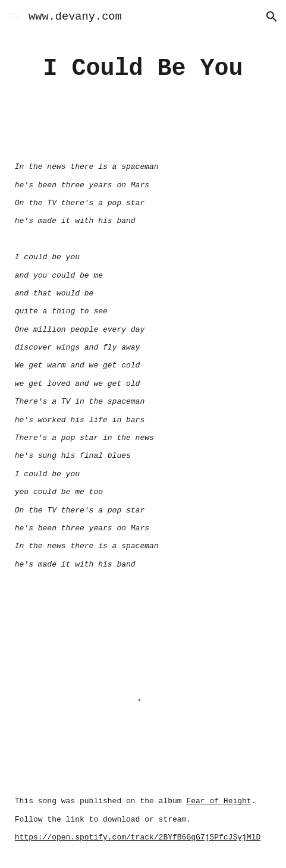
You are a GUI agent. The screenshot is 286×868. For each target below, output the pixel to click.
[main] (143, 69)
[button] (14, 16)
